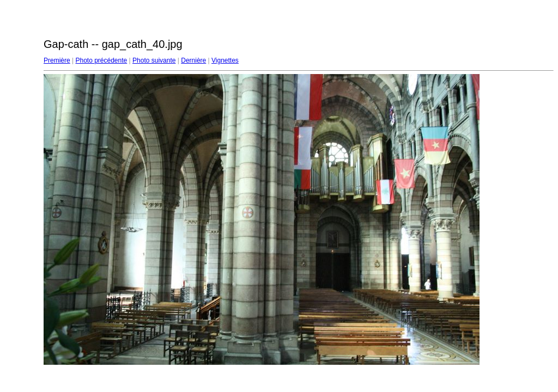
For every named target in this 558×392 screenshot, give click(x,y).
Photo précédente (101, 60)
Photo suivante (154, 60)
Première (57, 60)
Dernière (193, 60)
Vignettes (225, 60)
